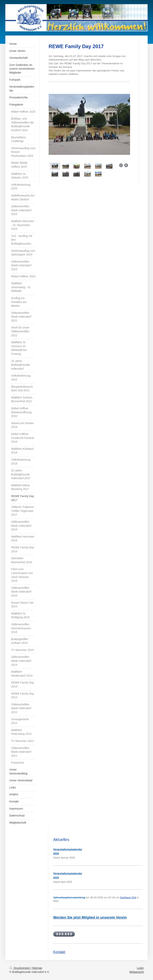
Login (140, 968)
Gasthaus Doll (128, 897)
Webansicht (136, 972)
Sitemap (37, 968)
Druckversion (20, 968)
